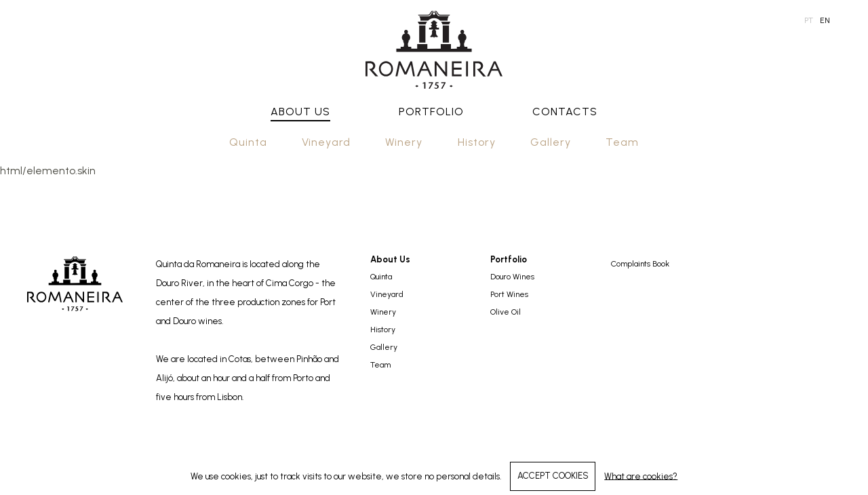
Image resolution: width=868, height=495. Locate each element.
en (825, 20)
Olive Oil (506, 312)
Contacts (565, 112)
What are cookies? (641, 476)
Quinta (248, 142)
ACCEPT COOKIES (553, 476)
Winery (404, 142)
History (477, 142)
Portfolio (431, 112)
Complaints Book (640, 264)
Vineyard (326, 142)
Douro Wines (512, 277)
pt (809, 20)
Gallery (551, 142)
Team (622, 142)
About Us (300, 112)
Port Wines (509, 294)
